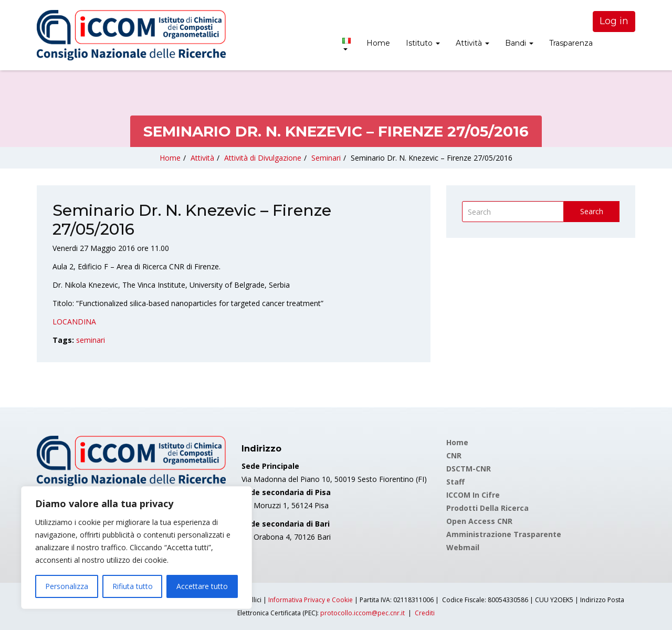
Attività (472, 43)
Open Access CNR (479, 521)
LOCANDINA (74, 322)
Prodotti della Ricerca (487, 508)
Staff (455, 482)
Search (592, 211)
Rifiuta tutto (133, 586)
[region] (136, 548)
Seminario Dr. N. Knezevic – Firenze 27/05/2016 (432, 158)
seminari (91, 340)
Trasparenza (571, 43)
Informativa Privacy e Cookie (311, 600)
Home (378, 43)
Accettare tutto (202, 586)
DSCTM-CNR (469, 469)
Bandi (519, 43)
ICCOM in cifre (473, 495)
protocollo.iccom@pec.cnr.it (363, 613)
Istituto (423, 43)
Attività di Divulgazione (263, 158)
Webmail (463, 547)
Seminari (326, 158)
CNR (454, 455)
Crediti (425, 613)
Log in (614, 21)
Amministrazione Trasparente (504, 534)
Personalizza (67, 586)
